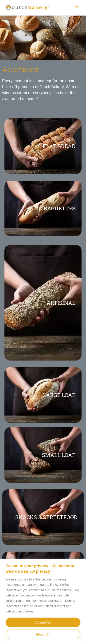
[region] (43, 601)
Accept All (43, 622)
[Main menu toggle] (77, 8)
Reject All (43, 634)
